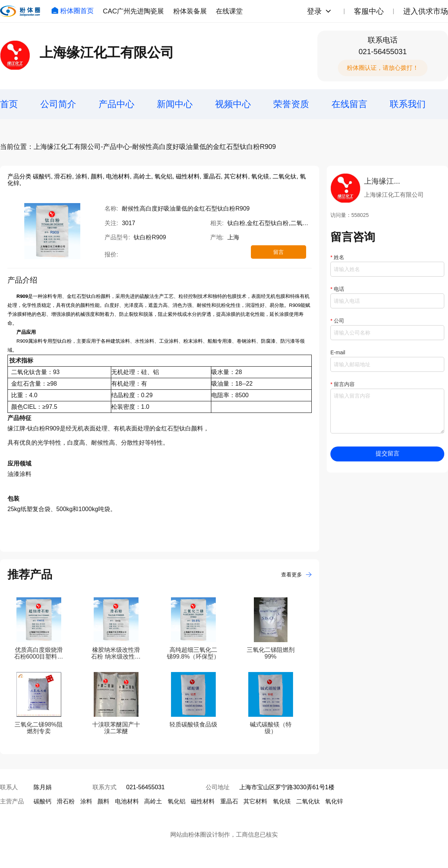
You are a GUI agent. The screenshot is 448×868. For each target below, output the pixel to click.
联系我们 (408, 104)
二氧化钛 (308, 801)
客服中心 (369, 11)
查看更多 (296, 575)
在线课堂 (229, 11)
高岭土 (153, 801)
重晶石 (229, 801)
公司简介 (58, 104)
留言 (279, 252)
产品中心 (116, 104)
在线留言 (349, 104)
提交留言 (388, 453)
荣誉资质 (291, 104)
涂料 (86, 801)
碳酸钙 (43, 801)
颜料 (103, 801)
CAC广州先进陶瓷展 (133, 11)
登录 (314, 11)
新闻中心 (175, 104)
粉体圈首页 (72, 11)
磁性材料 (203, 801)
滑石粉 (66, 801)
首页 (9, 104)
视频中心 (233, 104)
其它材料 (255, 801)
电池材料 (127, 801)
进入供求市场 (426, 11)
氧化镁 (282, 801)
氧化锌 (334, 801)
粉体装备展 (190, 11)
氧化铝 (177, 801)
